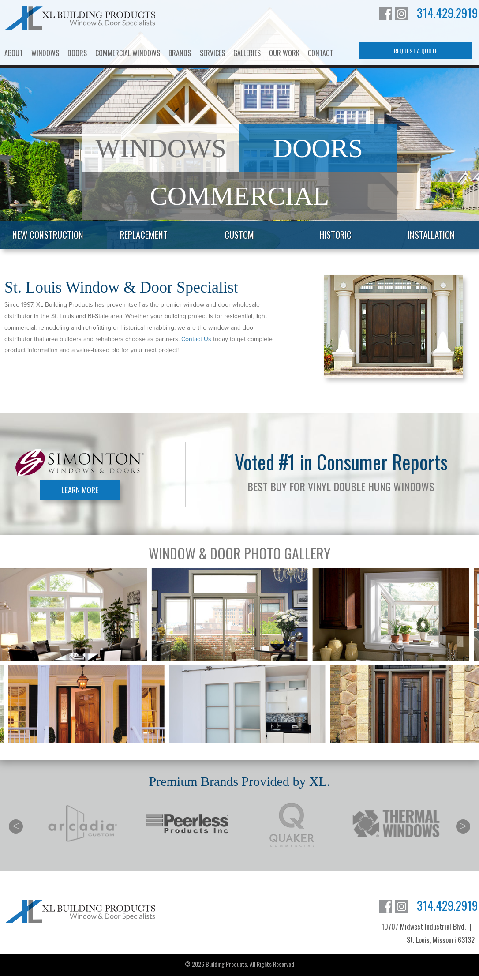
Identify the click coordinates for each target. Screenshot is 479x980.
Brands (180, 53)
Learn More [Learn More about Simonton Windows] (80, 490)
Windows (45, 53)
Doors (77, 53)
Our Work (284, 53)
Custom (239, 235)
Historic (335, 235)
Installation (431, 235)
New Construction (48, 235)
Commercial (240, 196)
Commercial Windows (128, 53)
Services (212, 53)
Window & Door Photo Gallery (239, 553)
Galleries (247, 53)
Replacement (144, 235)
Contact (320, 53)
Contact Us (196, 339)
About (14, 53)
